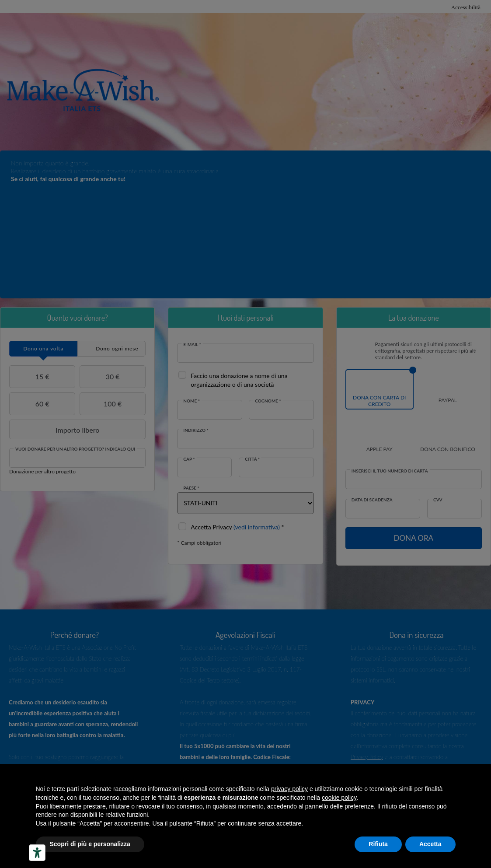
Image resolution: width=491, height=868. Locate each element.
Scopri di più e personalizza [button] (90, 844)
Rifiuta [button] (378, 844)
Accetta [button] (430, 844)
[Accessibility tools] (37, 853)
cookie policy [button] (339, 798)
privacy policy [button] (289, 789)
